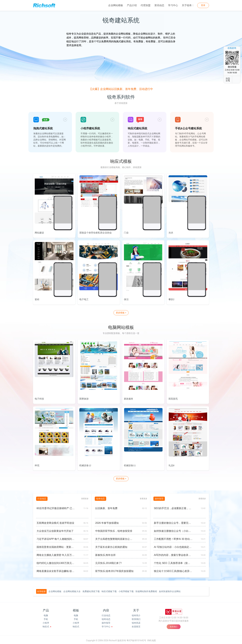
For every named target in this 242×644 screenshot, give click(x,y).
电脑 (46, 614)
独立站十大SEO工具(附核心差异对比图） (173, 570)
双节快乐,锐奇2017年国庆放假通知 (114, 570)
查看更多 (85, 497)
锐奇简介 (136, 614)
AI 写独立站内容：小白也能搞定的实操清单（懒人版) (173, 545)
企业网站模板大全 (72, 590)
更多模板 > (121, 312)
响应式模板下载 (109, 590)
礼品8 (171, 464)
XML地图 (152, 639)
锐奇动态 (106, 618)
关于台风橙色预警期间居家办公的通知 (115, 537)
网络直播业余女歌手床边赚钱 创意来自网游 (56, 570)
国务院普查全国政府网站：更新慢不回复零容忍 (56, 545)
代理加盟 (146, 5)
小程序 (46, 621)
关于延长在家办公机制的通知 (111, 545)
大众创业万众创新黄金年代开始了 (55, 529)
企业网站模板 (116, 5)
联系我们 (136, 618)
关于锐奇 (188, 5)
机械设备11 (130, 464)
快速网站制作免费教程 (146, 590)
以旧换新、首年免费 (106, 507)
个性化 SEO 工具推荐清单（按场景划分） (173, 562)
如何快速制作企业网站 (170, 590)
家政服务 (128, 398)
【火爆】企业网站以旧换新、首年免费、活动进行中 (121, 89)
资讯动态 (159, 5)
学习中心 (173, 5)
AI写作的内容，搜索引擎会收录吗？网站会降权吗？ (173, 553)
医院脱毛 (173, 398)
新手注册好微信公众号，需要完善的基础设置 (173, 521)
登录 (203, 5)
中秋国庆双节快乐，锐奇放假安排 (114, 529)
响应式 (46, 625)
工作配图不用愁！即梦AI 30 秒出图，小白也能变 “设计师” (173, 537)
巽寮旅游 (84, 398)
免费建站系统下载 (91, 590)
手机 (46, 618)
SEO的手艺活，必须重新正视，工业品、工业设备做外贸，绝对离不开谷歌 (173, 507)
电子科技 (39, 398)
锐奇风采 (136, 621)
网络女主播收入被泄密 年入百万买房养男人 (56, 553)
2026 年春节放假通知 (107, 521)
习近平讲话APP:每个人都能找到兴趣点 (56, 537)
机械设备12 (85, 464)
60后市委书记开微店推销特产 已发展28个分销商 (56, 507)
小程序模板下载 (126, 590)
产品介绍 (132, 5)
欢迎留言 (136, 625)
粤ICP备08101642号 (136, 639)
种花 (37, 464)
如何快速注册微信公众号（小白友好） (173, 529)
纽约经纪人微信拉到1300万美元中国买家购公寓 (56, 562)
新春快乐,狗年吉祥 (105, 553)
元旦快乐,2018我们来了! (108, 562)
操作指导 (106, 621)
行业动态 (106, 614)
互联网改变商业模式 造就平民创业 (55, 521)
